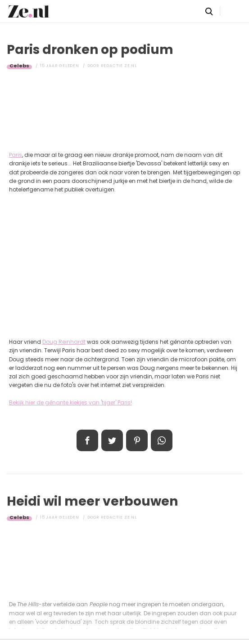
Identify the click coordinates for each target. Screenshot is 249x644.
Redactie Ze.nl (119, 66)
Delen (87, 440)
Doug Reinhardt (64, 342)
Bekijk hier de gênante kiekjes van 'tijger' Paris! (70, 402)
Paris (16, 155)
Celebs (19, 66)
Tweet (112, 440)
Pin (137, 440)
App (162, 440)
